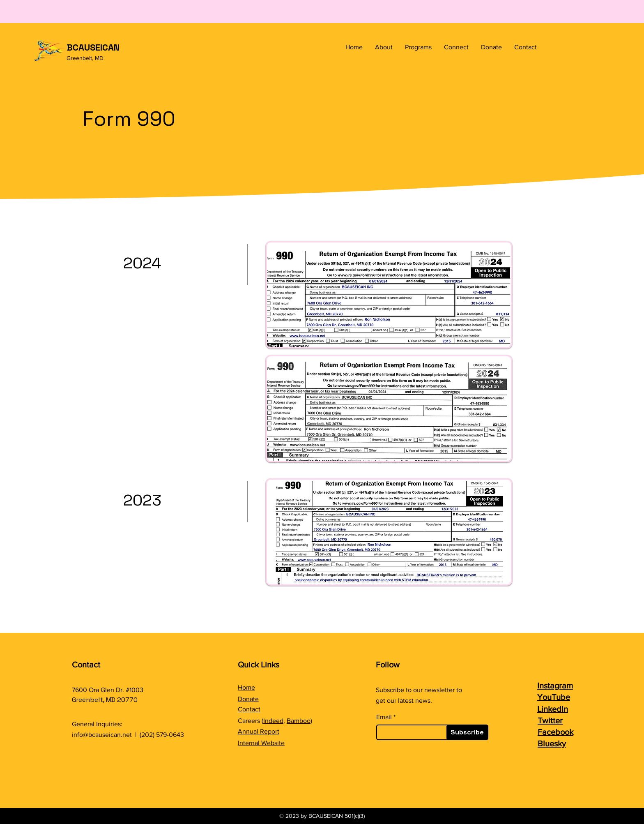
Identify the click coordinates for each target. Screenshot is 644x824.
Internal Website (261, 743)
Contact (249, 709)
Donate (248, 699)
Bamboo (299, 721)
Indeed (273, 721)
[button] (384, 47)
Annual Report (259, 731)
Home (246, 687)
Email (384, 717)
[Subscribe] (467, 732)
